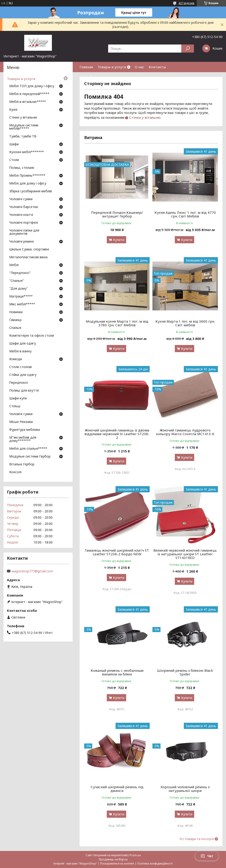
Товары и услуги (112, 67)
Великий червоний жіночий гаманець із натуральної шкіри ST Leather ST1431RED (185, 554)
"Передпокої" (20, 273)
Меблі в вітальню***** (28, 102)
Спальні (15, 328)
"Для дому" (19, 289)
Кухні (13, 110)
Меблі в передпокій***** (29, 94)
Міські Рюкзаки (21, 422)
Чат (207, 856)
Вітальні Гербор (22, 464)
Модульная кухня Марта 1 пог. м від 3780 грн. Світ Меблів (117, 323)
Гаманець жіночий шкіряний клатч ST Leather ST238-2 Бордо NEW (117, 552)
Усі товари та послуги (197, 839)
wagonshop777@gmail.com (32, 571)
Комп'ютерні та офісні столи (32, 336)
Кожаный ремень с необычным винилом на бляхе (117, 672)
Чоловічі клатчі (21, 215)
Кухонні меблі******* (27, 152)
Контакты (157, 67)
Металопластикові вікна (28, 257)
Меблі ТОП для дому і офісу (32, 86)
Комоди (16, 359)
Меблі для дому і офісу (28, 184)
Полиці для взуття (24, 391)
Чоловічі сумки (21, 199)
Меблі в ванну (20, 351)
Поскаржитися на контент (117, 864)
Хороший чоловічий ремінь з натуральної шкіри (185, 789)
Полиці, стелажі (22, 168)
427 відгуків (186, 3)
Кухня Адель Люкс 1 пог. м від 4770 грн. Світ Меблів (185, 214)
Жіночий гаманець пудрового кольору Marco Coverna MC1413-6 (185, 432)
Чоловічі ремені (21, 242)
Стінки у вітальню (145, 117)
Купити (119, 240)
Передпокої (19, 383)
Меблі (14, 265)
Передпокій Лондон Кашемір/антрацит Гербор (117, 214)
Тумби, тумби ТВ (23, 137)
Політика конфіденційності (155, 864)
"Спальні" (17, 281)
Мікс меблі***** (22, 304)
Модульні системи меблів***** (24, 127)
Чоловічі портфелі (24, 223)
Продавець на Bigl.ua (113, 859)
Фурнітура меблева (25, 430)
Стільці (15, 406)
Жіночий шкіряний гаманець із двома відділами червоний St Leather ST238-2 (117, 434)
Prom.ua (135, 855)
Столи (14, 160)
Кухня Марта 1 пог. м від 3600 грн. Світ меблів (185, 323)
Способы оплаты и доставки (104, 77)
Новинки (16, 312)
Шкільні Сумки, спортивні (29, 250)
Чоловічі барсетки (24, 207)
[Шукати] (188, 49)
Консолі (15, 472)
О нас (140, 67)
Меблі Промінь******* (27, 176)
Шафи (14, 144)
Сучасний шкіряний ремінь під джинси (117, 789)
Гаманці (15, 320)
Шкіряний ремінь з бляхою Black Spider (185, 672)
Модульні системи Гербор (30, 457)
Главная (86, 67)
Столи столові (21, 367)
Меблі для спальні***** (28, 449)
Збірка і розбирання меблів (31, 191)
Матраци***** (21, 297)
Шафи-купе (18, 398)
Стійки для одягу (23, 375)
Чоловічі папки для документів (24, 232)
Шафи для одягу (23, 344)
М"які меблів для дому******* (23, 439)
